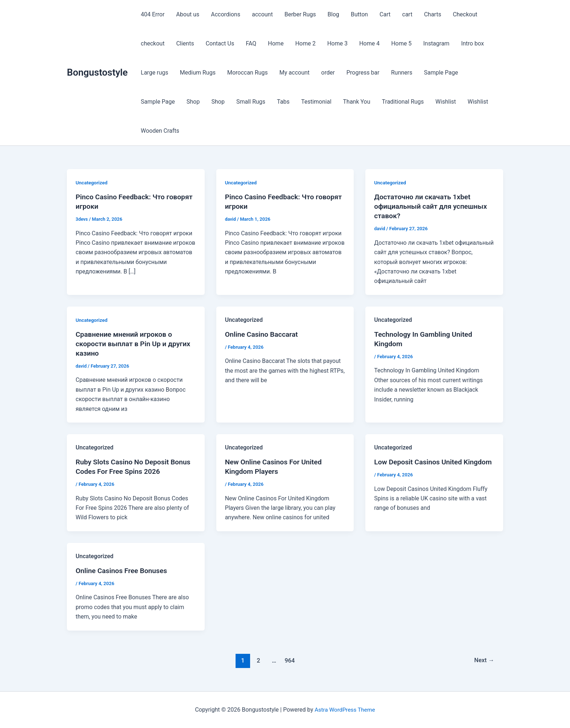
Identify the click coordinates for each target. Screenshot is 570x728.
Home (276, 43)
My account (295, 73)
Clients (185, 43)
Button (359, 14)
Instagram (436, 43)
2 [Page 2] (257, 660)
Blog (333, 14)
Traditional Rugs (403, 102)
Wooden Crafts (160, 131)
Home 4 (369, 43)
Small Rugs (251, 102)
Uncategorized (92, 183)
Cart (385, 14)
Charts (432, 14)
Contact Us (220, 43)
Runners (402, 73)
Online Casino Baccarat (263, 334)
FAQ (251, 43)
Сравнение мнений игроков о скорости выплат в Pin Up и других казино (135, 344)
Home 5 (401, 43)
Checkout (465, 14)
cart (407, 14)
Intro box (472, 43)
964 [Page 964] (289, 660)
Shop (193, 102)
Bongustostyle (97, 72)
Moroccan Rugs (248, 73)
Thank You (357, 102)
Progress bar (363, 73)
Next (484, 660)
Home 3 (337, 43)
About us (188, 14)
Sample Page (441, 73)
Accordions (226, 14)
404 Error (152, 14)
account (262, 14)
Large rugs (154, 73)
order (328, 73)
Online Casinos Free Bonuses (123, 571)
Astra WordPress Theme (345, 710)
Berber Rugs (300, 14)
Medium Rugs (198, 73)
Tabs (283, 102)
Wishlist (446, 102)
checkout (152, 43)
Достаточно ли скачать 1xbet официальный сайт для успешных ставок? (433, 206)
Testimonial (316, 102)
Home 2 (305, 43)
